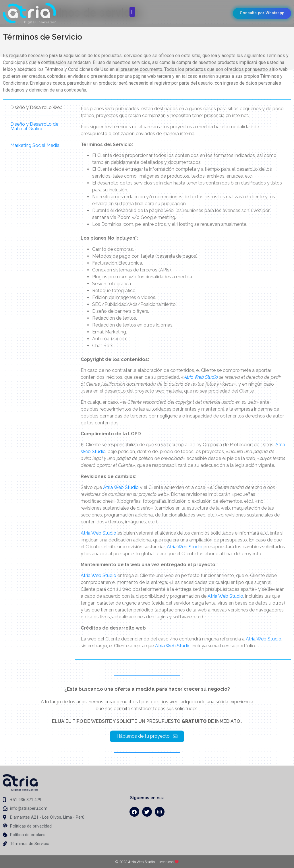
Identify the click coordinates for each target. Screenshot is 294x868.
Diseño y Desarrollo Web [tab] (36, 107)
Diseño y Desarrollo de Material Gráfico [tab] (34, 126)
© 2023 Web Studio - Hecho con (147, 862)
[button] (132, 12)
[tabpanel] (183, 379)
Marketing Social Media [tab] (35, 145)
